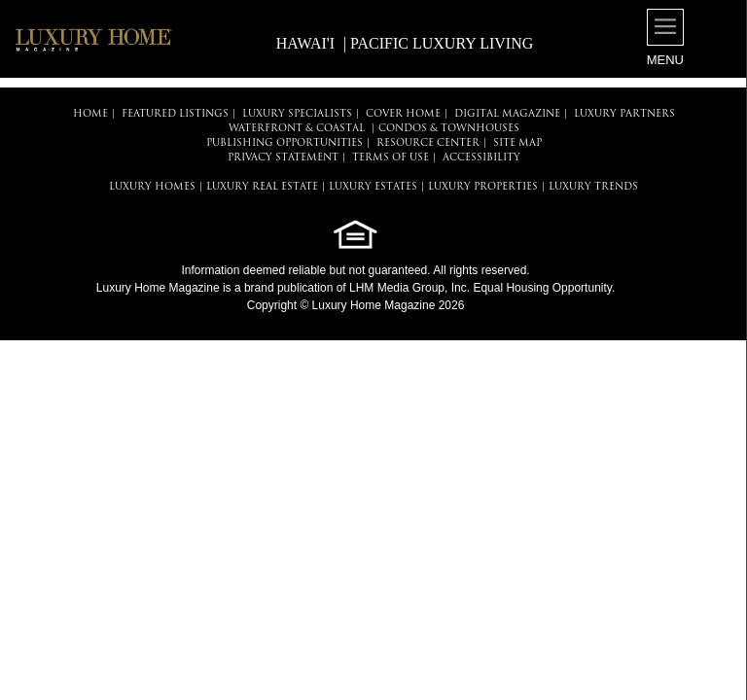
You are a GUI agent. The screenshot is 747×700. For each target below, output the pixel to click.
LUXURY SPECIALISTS (297, 114)
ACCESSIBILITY (481, 158)
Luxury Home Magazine (158, 288)
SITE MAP (517, 143)
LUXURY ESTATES (373, 187)
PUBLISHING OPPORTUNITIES (285, 143)
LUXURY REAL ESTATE (262, 187)
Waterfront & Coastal (297, 129)
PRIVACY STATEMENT (283, 158)
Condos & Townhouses (449, 129)
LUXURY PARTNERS (624, 114)
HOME (90, 114)
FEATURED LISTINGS (175, 114)
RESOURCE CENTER (428, 143)
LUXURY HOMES (152, 187)
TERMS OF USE (391, 158)
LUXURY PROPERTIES (483, 187)
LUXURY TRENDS (593, 187)
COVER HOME (403, 114)
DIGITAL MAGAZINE (507, 114)
